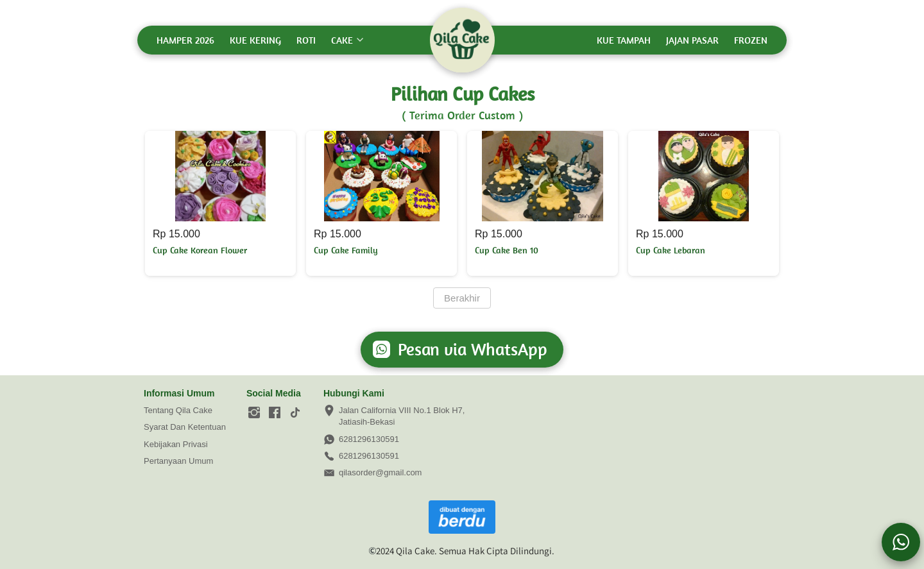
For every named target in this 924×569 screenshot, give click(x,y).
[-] (254, 413)
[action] (901, 542)
